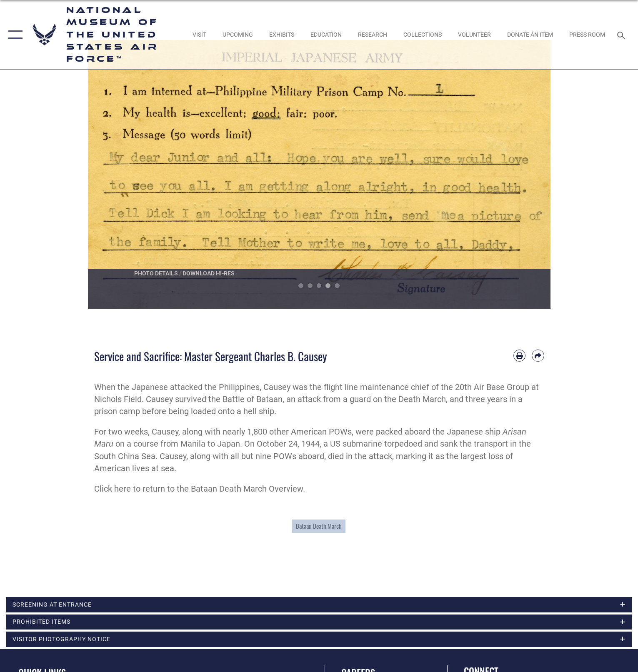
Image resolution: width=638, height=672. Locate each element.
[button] (14, 35)
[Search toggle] (622, 35)
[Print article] (519, 356)
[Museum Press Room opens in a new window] (587, 35)
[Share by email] (538, 356)
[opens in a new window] (199, 35)
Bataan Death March (319, 526)
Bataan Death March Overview (247, 489)
